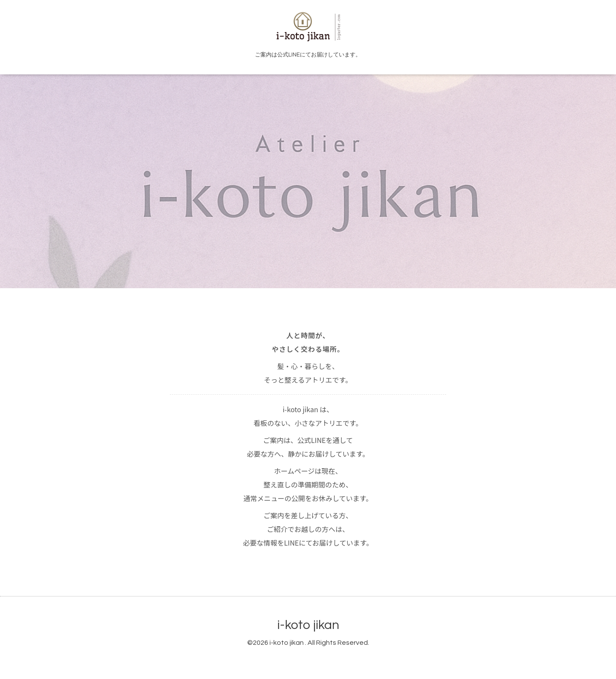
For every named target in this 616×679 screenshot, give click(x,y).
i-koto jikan (308, 625)
